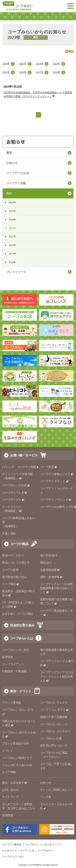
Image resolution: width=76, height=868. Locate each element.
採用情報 (7, 815)
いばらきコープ (51, 844)
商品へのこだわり (13, 555)
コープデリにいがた (13, 857)
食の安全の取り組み (14, 577)
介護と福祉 (9, 534)
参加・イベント (21, 691)
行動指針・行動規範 (14, 671)
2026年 (6, 64)
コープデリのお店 (18, 173)
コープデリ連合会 (12, 844)
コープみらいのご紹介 (16, 650)
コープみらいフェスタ (54, 703)
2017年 (40, 72)
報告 (9, 193)
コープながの (45, 851)
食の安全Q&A (49, 555)
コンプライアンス (13, 664)
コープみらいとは (21, 638)
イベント (7, 751)
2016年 (57, 72)
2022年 (6, 72)
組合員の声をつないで (54, 746)
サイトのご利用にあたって (57, 790)
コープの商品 (19, 544)
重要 (9, 153)
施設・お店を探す (15, 783)
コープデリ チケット (54, 481)
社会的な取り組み (22, 625)
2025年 (23, 64)
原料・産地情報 (51, 577)
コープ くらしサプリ (54, 710)
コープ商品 (11, 584)
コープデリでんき (15, 493)
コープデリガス (13, 500)
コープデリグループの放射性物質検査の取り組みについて (57, 588)
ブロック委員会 (12, 703)
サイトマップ (10, 797)
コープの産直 (10, 570)
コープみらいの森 (51, 738)
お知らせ (12, 163)
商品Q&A (46, 563)
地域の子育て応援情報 (54, 717)
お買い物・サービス (24, 455)
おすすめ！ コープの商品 (17, 614)
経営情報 (7, 657)
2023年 (57, 64)
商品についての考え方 (16, 563)
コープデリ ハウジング (56, 500)
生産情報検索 (50, 570)
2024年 (40, 64)
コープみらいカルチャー (55, 731)
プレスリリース (16, 272)
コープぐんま (27, 851)
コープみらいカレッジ (54, 724)
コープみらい (32, 844)
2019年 (23, 72)
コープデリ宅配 (16, 183)
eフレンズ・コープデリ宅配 (21, 467)
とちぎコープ (9, 851)
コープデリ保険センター (57, 474)
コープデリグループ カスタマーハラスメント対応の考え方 (57, 676)
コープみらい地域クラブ (17, 758)
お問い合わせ (10, 790)
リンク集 (46, 797)
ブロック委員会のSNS (15, 743)
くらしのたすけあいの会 (17, 765)
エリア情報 (9, 772)
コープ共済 (49, 467)
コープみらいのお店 (16, 485)
